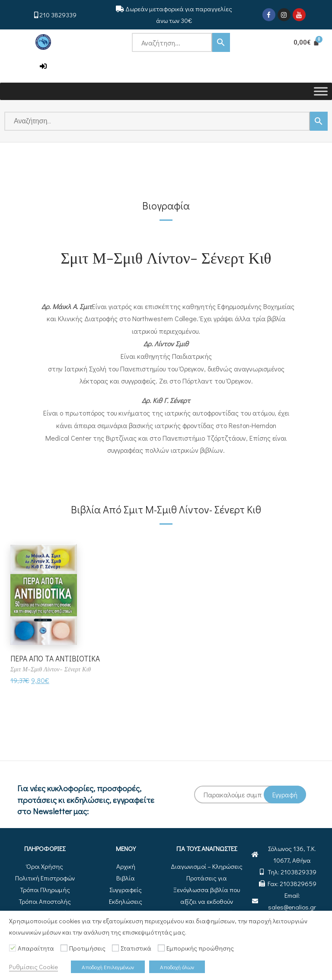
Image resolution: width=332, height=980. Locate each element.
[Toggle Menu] (321, 91)
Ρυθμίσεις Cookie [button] (34, 967)
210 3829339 (58, 15)
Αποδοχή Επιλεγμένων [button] (108, 967)
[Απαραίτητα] (13, 948)
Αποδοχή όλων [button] (177, 967)
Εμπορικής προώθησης (200, 948)
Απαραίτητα (36, 948)
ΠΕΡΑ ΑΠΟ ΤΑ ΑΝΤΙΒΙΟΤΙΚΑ (57, 658)
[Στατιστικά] (115, 948)
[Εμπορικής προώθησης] (161, 948)
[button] (43, 66)
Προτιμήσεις (87, 948)
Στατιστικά (136, 948)
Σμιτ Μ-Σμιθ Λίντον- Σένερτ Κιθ (166, 257)
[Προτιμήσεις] (64, 948)
